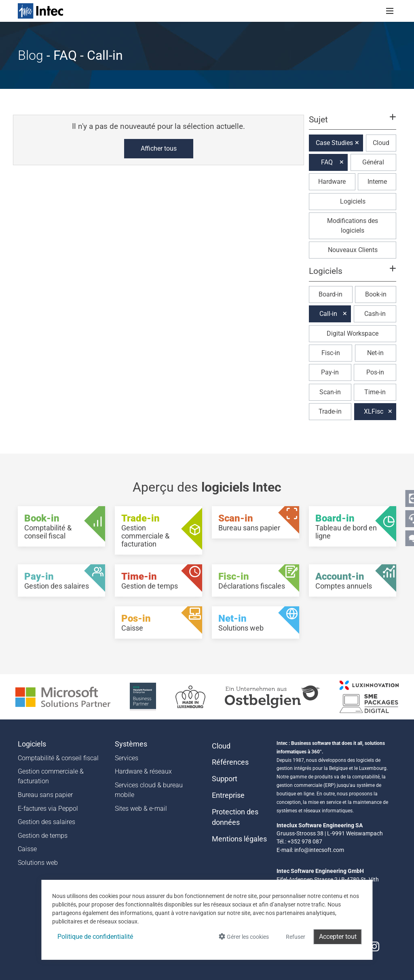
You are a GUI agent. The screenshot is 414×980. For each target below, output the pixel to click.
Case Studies (334, 143)
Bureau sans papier (45, 795)
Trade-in (330, 411)
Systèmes (131, 744)
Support (225, 779)
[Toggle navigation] (390, 11)
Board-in (331, 294)
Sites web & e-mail (141, 809)
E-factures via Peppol (48, 809)
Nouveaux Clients (353, 250)
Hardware (332, 182)
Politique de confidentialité (95, 937)
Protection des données (235, 817)
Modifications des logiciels (353, 226)
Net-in (375, 353)
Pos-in (375, 372)
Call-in (328, 314)
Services (127, 758)
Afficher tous (159, 148)
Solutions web (38, 863)
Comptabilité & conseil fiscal (58, 758)
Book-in (376, 294)
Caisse (27, 849)
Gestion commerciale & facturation (51, 776)
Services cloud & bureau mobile (149, 790)
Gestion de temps (43, 836)
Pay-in (330, 372)
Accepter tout (338, 937)
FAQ (327, 162)
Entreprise (228, 795)
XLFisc (374, 411)
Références (230, 762)
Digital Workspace (353, 333)
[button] (353, 123)
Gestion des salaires (46, 822)
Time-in (375, 392)
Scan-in (330, 392)
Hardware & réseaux (143, 771)
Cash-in (375, 314)
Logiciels (353, 201)
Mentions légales (239, 839)
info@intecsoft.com (319, 850)
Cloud (381, 143)
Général (373, 162)
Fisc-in (331, 353)
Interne (377, 182)
